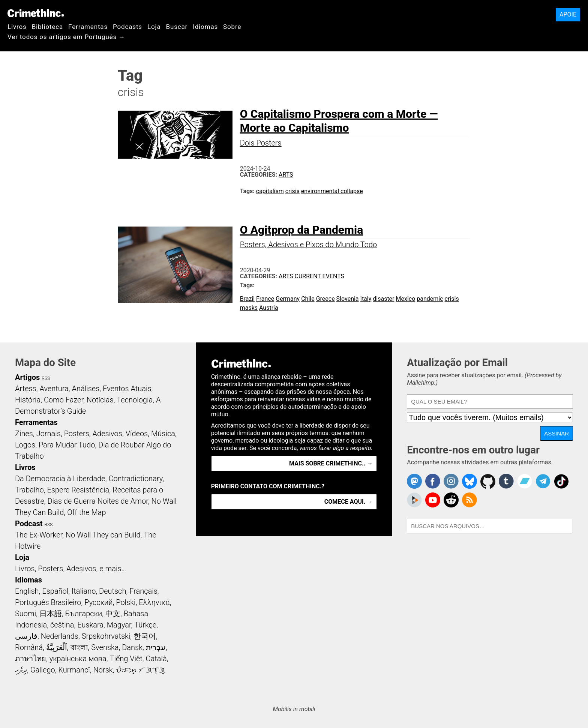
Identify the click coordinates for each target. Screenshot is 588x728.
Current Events (319, 276)
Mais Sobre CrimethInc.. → (331, 463)
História (28, 400)
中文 (113, 614)
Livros (17, 27)
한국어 (145, 636)
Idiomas (205, 27)
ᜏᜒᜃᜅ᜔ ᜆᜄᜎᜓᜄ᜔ (141, 670)
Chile (308, 299)
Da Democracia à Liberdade (60, 479)
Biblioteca (47, 27)
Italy (366, 299)
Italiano (84, 591)
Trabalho (29, 490)
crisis (292, 191)
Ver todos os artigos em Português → (66, 37)
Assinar (556, 433)
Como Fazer (64, 400)
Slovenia (348, 299)
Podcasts (127, 27)
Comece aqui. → (349, 502)
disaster (383, 299)
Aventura (54, 389)
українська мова (78, 659)
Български (84, 614)
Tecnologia (135, 400)
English (27, 591)
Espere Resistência (78, 490)
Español (55, 591)
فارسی (26, 636)
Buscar (177, 27)
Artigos (27, 377)
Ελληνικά (154, 602)
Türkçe (145, 625)
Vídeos (137, 434)
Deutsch (112, 591)
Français (143, 591)
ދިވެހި (21, 670)
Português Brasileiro (48, 602)
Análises (86, 389)
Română (29, 647)
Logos (25, 445)
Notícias (100, 400)
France (265, 299)
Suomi (25, 614)
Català (156, 659)
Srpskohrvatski (106, 636)
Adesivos (107, 434)
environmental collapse (332, 191)
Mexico (406, 299)
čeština (62, 625)
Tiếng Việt (126, 659)
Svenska (105, 647)
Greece (325, 299)
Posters (77, 434)
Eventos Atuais (127, 389)
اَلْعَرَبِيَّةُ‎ (57, 647)
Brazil (247, 299)
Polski (126, 602)
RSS (46, 378)
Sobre (232, 27)
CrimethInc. (36, 13)
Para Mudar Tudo (67, 445)
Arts (286, 175)
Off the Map (86, 512)
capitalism (270, 191)
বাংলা (79, 647)
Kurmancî (74, 670)
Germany (288, 299)
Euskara (90, 625)
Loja (154, 27)
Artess (26, 389)
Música (163, 434)
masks (249, 308)
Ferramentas (88, 27)
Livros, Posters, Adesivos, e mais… (70, 569)
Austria (269, 308)
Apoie (568, 14)
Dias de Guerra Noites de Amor (97, 501)
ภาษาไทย (31, 659)
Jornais (49, 434)
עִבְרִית (156, 647)
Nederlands (60, 636)
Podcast (29, 524)
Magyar (119, 625)
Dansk (132, 647)
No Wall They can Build (103, 535)
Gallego (43, 670)
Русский (98, 602)
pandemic (430, 299)
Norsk (103, 670)
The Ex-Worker (39, 535)
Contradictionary (135, 479)
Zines (24, 434)
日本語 (51, 614)
